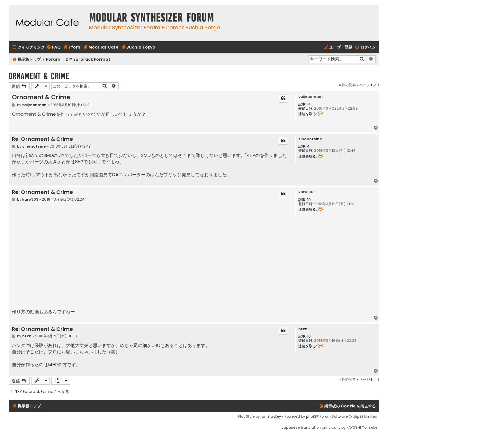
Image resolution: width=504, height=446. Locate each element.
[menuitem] (53, 47)
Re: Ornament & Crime (42, 139)
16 (309, 337)
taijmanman (310, 97)
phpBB (311, 416)
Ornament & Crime (39, 76)
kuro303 (306, 192)
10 (309, 200)
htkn (303, 329)
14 (309, 104)
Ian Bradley (271, 416)
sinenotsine (310, 139)
